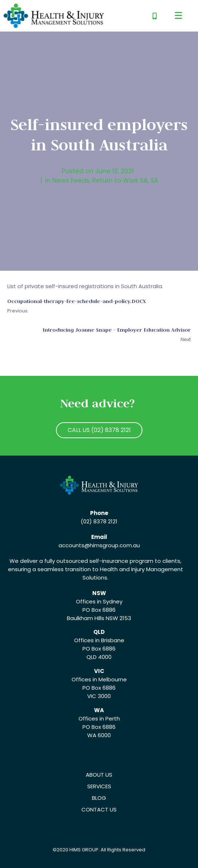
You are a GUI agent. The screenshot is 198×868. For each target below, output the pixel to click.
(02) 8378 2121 (99, 521)
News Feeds (71, 180)
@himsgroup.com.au (112, 545)
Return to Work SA (120, 180)
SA (154, 180)
